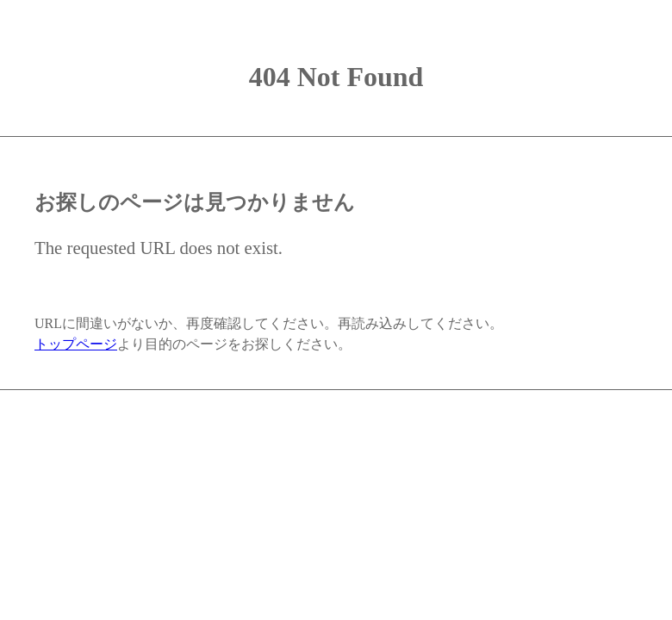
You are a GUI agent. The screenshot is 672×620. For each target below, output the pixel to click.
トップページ (76, 344)
